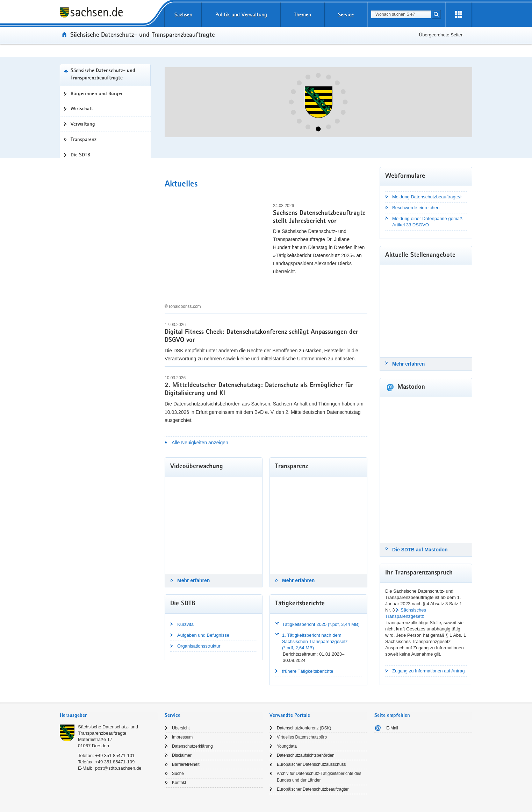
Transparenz (84, 139)
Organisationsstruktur (199, 646)
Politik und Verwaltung (241, 15)
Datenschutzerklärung (192, 746)
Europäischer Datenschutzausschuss (311, 764)
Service (346, 15)
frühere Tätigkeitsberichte (308, 671)
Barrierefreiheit (186, 764)
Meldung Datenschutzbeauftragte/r (427, 197)
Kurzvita (185, 624)
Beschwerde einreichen (416, 208)
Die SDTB (80, 155)
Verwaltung (83, 124)
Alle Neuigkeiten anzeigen (200, 443)
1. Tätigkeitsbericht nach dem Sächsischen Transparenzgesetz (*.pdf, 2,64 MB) (315, 641)
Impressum (182, 737)
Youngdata (287, 746)
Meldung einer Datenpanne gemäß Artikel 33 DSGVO (427, 222)
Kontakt (179, 783)
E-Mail (392, 728)
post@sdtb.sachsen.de (118, 768)
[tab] (109, 716)
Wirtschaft (82, 108)
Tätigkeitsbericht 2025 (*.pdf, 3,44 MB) (321, 624)
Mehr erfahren (193, 580)
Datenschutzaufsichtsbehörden (306, 755)
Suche (178, 774)
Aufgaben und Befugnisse (203, 635)
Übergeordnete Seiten (441, 35)
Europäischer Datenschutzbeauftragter (313, 789)
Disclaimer (182, 755)
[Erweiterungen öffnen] (459, 15)
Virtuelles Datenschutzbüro (302, 737)
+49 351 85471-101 (115, 755)
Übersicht (181, 728)
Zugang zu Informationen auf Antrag (428, 671)
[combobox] (401, 14)
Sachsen (183, 15)
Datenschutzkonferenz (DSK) (304, 728)
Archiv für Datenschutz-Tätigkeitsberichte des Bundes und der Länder (319, 777)
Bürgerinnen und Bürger (97, 93)
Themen (303, 15)
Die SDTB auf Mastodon (420, 550)
